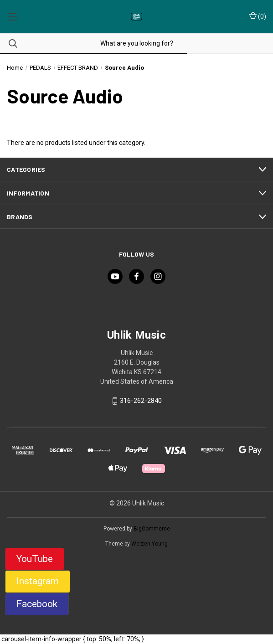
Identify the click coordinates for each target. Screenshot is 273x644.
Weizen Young (149, 544)
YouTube (35, 559)
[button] (35, 559)
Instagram (38, 581)
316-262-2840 (141, 401)
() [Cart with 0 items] (258, 16)
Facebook (37, 604)
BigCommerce (152, 529)
